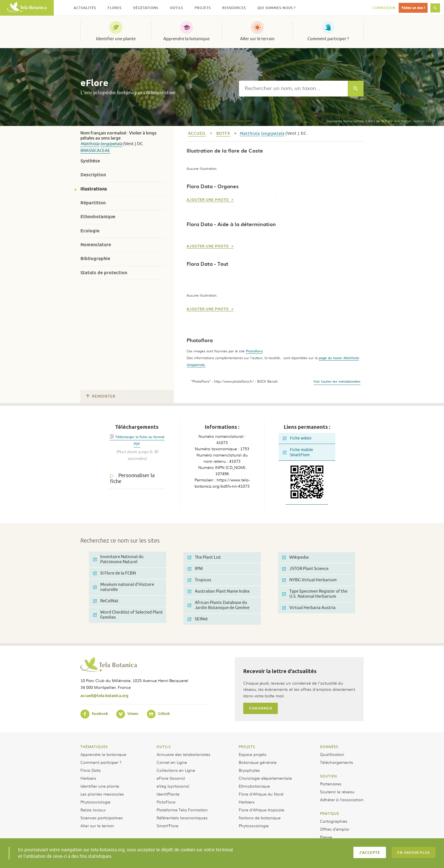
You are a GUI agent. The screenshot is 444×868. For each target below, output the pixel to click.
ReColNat (106, 601)
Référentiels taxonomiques (182, 818)
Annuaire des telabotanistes (183, 754)
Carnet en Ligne (172, 762)
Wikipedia (295, 557)
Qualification (332, 754)
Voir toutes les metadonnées (337, 381)
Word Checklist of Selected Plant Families (128, 615)
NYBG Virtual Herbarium (309, 580)
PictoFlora (166, 802)
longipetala (111, 144)
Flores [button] (115, 8)
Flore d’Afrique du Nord (261, 794)
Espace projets (253, 754)
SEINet (198, 619)
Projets (247, 747)
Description (93, 175)
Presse (326, 837)
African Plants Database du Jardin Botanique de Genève (219, 605)
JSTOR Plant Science (305, 569)
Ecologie (90, 231)
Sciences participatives (102, 818)
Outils (164, 747)
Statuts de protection (104, 273)
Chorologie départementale (265, 778)
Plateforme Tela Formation (182, 810)
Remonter (101, 396)
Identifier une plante (116, 39)
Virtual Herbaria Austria (309, 608)
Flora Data (91, 770)
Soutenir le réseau (337, 792)
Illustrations (94, 189)
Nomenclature (96, 245)
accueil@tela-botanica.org (104, 696)
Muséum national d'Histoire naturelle (124, 587)
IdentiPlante (168, 794)
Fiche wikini (297, 438)
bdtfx (223, 133)
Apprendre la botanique (186, 39)
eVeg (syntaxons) (173, 786)
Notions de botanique (260, 818)
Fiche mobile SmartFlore (298, 452)
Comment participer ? (328, 39)
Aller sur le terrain (257, 39)
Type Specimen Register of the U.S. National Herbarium (315, 594)
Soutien (328, 776)
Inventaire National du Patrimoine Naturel (118, 559)
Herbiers (88, 778)
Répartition (93, 203)
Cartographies (334, 821)
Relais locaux (93, 810)
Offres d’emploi (335, 829)
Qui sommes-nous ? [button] (277, 8)
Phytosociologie (95, 802)
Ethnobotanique (98, 217)
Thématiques (94, 747)
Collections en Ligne (176, 770)
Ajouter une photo (208, 200)
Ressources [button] (234, 8)
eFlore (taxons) (171, 778)
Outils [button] (176, 8)
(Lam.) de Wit (357, 121)
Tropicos (199, 580)
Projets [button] (203, 8)
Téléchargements (337, 762)
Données (329, 747)
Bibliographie (95, 259)
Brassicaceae (95, 151)
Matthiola (90, 144)
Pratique (330, 813)
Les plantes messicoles (102, 794)
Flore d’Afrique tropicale (262, 810)
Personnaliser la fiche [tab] (132, 478)
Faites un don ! (413, 8)
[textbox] (293, 89)
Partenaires (331, 784)
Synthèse (90, 161)
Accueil (197, 133)
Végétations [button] (146, 8)
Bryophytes (249, 770)
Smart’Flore (167, 826)
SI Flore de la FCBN (115, 573)
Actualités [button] (85, 8)
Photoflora (254, 351)
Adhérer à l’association (342, 800)
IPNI (195, 569)
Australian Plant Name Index (219, 591)
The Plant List (204, 557)
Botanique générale (258, 762)
